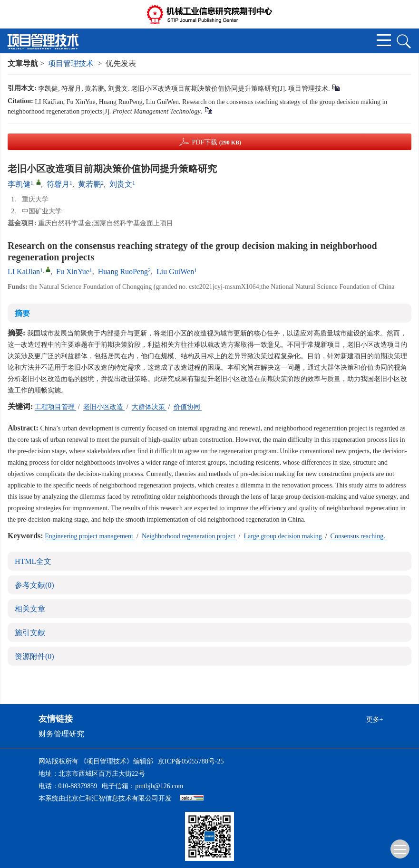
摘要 (22, 313)
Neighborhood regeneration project (189, 536)
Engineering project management (90, 536)
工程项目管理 (56, 407)
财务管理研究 (61, 734)
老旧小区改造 (104, 407)
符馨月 (58, 184)
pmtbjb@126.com (159, 786)
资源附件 (34, 656)
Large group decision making (283, 536)
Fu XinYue (73, 272)
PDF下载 (216, 142)
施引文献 (30, 633)
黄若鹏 (89, 184)
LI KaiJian (24, 272)
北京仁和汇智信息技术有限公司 (112, 798)
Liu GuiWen (175, 272)
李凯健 (19, 184)
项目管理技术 (71, 63)
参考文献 (34, 585)
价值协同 (188, 407)
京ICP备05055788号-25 (191, 761)
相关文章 (30, 609)
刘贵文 (121, 184)
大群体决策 (149, 407)
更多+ (375, 720)
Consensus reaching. (359, 536)
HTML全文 (33, 561)
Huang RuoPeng (123, 272)
